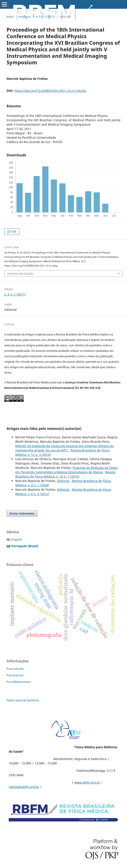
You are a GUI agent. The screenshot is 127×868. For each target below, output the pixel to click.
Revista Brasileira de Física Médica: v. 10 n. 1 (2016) (65, 474)
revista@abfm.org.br (24, 787)
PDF (13, 232)
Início (10, 17)
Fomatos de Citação (20, 273)
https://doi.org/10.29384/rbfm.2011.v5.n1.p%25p (50, 91)
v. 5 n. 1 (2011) (45, 17)
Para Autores (15, 675)
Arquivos (25, 17)
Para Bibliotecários (19, 682)
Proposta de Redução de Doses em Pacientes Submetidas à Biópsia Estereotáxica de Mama (67, 470)
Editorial (64, 481)
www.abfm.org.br (87, 782)
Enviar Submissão (22, 513)
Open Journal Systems (23, 700)
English (17, 539)
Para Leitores (15, 669)
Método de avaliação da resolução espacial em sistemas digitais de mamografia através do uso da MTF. (64, 448)
